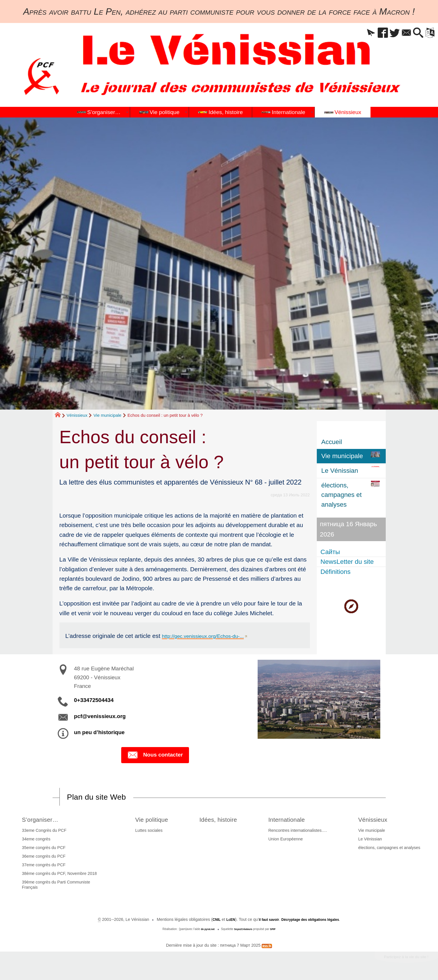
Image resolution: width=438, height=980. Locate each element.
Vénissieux (77, 415)
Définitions (336, 572)
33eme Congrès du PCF (43, 832)
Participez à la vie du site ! (400, 959)
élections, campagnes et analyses (391, 849)
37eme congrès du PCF (42, 866)
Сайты (331, 552)
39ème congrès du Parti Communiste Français (55, 886)
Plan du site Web (102, 797)
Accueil (332, 442)
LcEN (224, 921)
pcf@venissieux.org (100, 716)
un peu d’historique (99, 732)
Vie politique (151, 820)
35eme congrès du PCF (42, 849)
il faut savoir (265, 921)
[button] (355, 33)
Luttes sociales (145, 832)
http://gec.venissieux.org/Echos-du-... (211, 636)
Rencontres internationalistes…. (302, 832)
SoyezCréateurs (244, 930)
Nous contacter (155, 755)
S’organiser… (42, 820)
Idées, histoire (221, 820)
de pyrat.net (205, 930)
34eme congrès (35, 840)
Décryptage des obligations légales (314, 921)
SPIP (276, 930)
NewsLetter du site (348, 562)
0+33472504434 (94, 700)
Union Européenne (290, 840)
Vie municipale (107, 415)
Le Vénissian (371, 840)
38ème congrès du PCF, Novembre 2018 (58, 875)
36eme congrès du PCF (42, 858)
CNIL (208, 921)
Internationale (295, 820)
